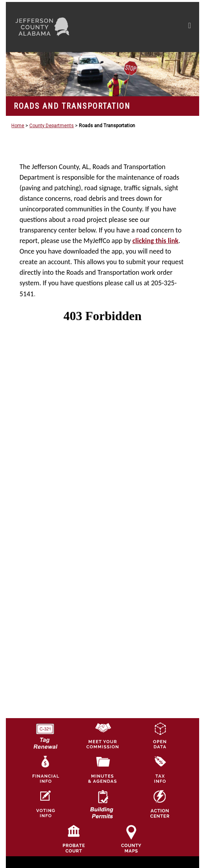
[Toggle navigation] (190, 27)
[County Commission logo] (102, 735)
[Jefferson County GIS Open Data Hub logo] (160, 735)
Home (18, 126)
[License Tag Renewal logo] (45, 733)
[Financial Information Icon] (45, 769)
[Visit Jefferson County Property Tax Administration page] (160, 769)
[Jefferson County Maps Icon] (131, 839)
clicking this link (155, 241)
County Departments (52, 126)
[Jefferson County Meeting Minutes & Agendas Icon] (102, 769)
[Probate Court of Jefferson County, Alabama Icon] (74, 839)
